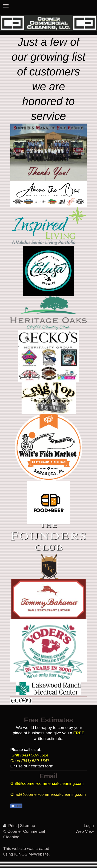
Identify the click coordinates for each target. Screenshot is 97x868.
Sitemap (28, 826)
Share (16, 806)
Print (11, 826)
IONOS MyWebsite (31, 854)
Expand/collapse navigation (48, 6)
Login (89, 826)
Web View (85, 831)
